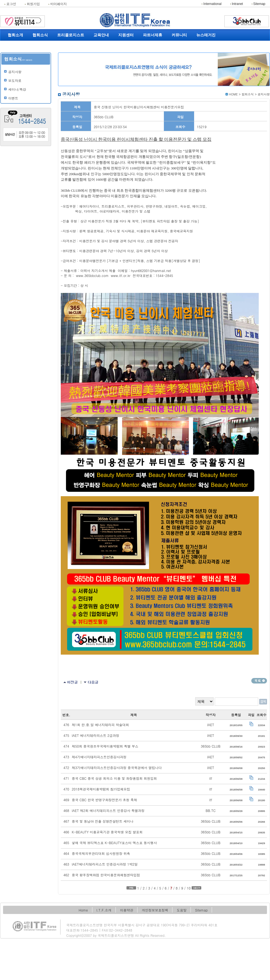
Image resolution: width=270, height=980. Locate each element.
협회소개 (15, 35)
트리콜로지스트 (71, 35)
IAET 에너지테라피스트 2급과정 (96, 735)
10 (189, 888)
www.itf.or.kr (121, 275)
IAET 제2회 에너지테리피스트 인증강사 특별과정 (108, 810)
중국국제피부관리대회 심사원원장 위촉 (101, 853)
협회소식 (40, 35)
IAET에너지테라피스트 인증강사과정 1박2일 (105, 864)
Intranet (237, 4)
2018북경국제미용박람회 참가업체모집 (101, 789)
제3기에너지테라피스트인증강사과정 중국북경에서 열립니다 (117, 768)
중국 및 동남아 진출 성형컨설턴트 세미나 (103, 821)
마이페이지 (58, 4)
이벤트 (13, 98)
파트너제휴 (153, 35)
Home (83, 910)
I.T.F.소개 (104, 910)
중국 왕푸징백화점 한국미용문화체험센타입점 (106, 875)
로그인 (10, 4)
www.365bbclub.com (92, 275)
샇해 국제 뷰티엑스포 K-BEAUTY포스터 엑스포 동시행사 (114, 843)
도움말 (181, 910)
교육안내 (101, 35)
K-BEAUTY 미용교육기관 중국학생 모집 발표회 (107, 832)
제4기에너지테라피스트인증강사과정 (99, 757)
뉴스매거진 (206, 35)
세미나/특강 (17, 89)
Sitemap (259, 4)
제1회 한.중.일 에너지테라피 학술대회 (100, 725)
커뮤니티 (179, 35)
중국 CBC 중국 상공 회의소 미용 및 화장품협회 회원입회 (114, 778)
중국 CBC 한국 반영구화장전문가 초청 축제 (104, 800)
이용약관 (126, 910)
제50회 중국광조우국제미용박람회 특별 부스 (105, 746)
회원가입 (32, 4)
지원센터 (126, 35)
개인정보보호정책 (155, 910)
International (212, 4)
